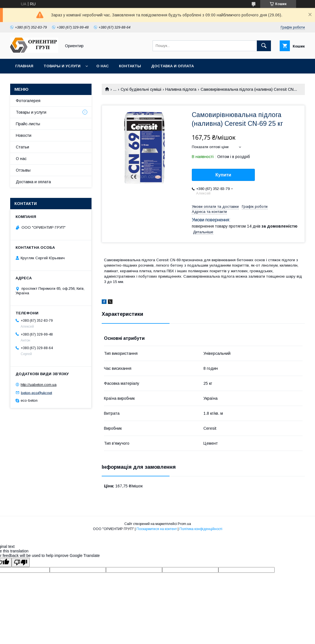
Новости (24, 135)
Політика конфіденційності (201, 529)
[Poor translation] (21, 562)
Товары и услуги (62, 66)
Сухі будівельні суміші (141, 89)
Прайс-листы (28, 124)
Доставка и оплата (172, 66)
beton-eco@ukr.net (36, 393)
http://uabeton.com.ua (39, 385)
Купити (223, 175)
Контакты (130, 66)
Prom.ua (184, 524)
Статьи (22, 147)
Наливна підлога (181, 89)
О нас (103, 66)
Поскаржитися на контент (157, 529)
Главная (24, 66)
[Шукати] (264, 46)
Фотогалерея (28, 101)
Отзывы (23, 170)
